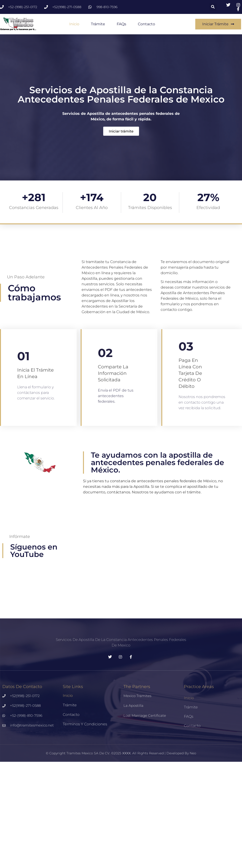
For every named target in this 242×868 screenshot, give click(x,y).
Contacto (146, 24)
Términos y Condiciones (85, 724)
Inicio (74, 24)
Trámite (98, 24)
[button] (213, 7)
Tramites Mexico (80, 753)
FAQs (121, 24)
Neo (193, 753)
